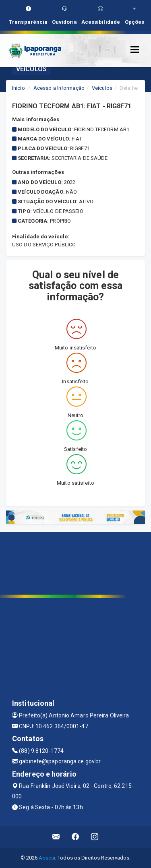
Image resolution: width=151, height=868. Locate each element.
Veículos (102, 88)
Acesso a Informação (59, 88)
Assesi (47, 858)
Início (19, 88)
